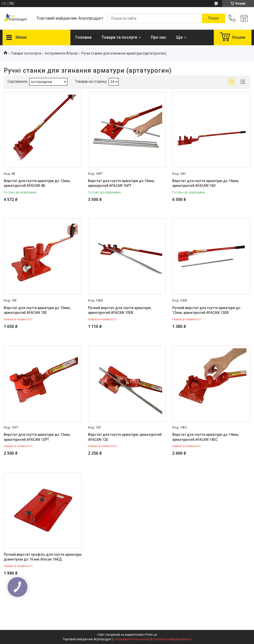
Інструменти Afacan (61, 53)
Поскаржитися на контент (132, 639)
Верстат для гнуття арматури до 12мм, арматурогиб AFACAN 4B (37, 183)
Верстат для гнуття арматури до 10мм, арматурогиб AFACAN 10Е (37, 310)
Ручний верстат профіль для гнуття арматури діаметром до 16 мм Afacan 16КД (43, 557)
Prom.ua (151, 635)
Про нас (159, 37)
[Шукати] (214, 18)
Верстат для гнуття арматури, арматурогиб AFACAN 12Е (125, 437)
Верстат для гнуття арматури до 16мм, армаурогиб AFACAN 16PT (121, 183)
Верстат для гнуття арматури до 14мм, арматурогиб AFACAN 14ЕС (206, 437)
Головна (83, 37)
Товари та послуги (119, 37)
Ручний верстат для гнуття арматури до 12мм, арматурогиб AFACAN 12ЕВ (206, 310)
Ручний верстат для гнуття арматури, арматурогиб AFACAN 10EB (120, 310)
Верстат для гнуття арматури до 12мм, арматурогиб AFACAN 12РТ (37, 437)
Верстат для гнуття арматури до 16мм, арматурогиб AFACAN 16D (206, 183)
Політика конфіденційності (172, 639)
